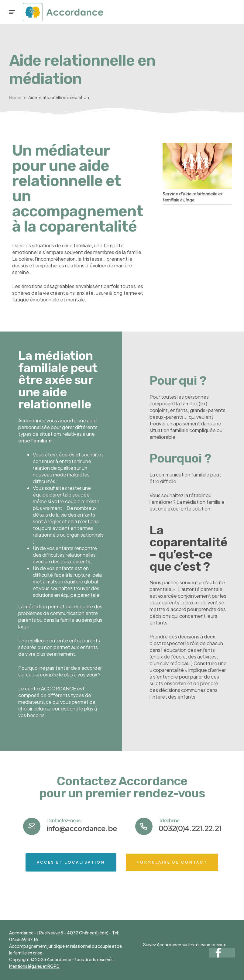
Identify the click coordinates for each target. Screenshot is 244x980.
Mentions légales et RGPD (34, 966)
